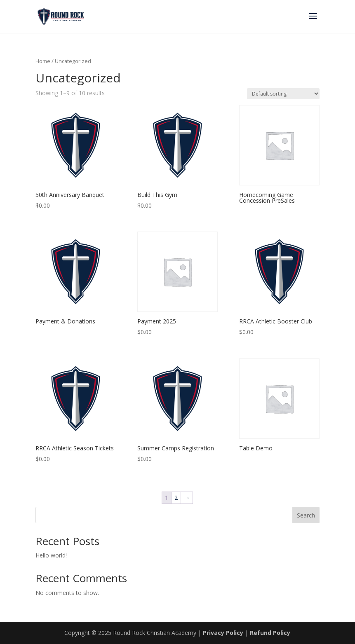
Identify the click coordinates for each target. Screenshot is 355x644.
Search (306, 515)
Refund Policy (270, 633)
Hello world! (51, 555)
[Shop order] (283, 94)
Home (43, 61)
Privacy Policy (223, 633)
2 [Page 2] (176, 498)
